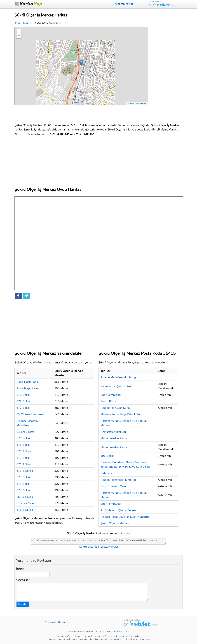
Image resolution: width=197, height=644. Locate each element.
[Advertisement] (166, 74)
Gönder (23, 604)
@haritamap (63, 622)
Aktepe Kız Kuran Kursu (116, 408)
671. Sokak (23, 484)
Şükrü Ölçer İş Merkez (115, 523)
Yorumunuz (22, 580)
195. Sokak (107, 456)
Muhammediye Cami (114, 438)
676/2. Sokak (25, 510)
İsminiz (20, 569)
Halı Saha (107, 473)
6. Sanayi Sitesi (26, 432)
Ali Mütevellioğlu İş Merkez (118, 510)
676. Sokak (23, 438)
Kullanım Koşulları (108, 631)
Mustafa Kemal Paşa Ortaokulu (120, 414)
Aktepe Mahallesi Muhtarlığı (118, 377)
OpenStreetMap (141, 103)
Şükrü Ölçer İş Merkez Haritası (98, 547)
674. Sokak (23, 477)
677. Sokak (23, 408)
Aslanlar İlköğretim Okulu (117, 386)
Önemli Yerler (124, 4)
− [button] (19, 36)
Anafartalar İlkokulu (113, 432)
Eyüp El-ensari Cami (113, 486)
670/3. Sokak (25, 451)
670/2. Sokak (25, 464)
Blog (127, 631)
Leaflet (129, 103)
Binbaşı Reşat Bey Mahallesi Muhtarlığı (125, 517)
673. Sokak (23, 458)
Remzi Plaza (108, 401)
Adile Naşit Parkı (27, 382)
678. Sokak (23, 395)
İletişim (120, 631)
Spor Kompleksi (111, 395)
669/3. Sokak (25, 497)
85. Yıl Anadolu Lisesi (30, 414)
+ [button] (19, 31)
